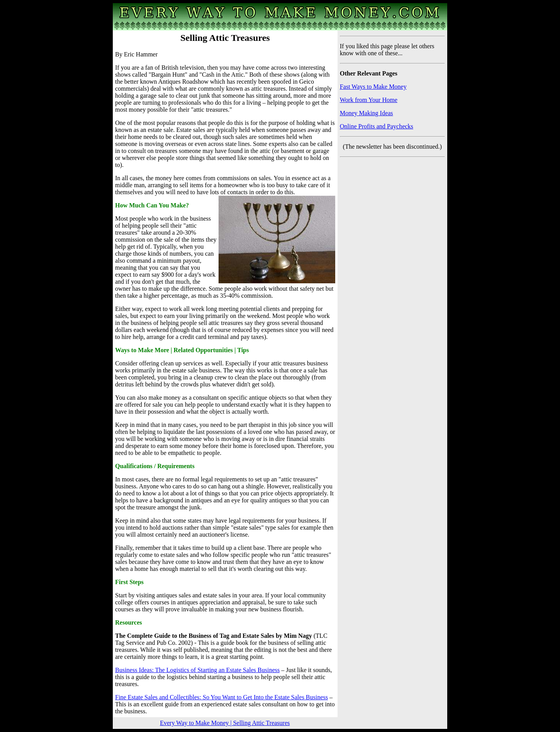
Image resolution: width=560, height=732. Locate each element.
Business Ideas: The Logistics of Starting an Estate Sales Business (197, 670)
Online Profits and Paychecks (377, 126)
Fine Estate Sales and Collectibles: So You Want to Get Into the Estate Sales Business (221, 697)
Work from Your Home (369, 100)
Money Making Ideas (367, 113)
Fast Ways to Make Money (373, 87)
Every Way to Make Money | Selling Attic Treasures (225, 723)
